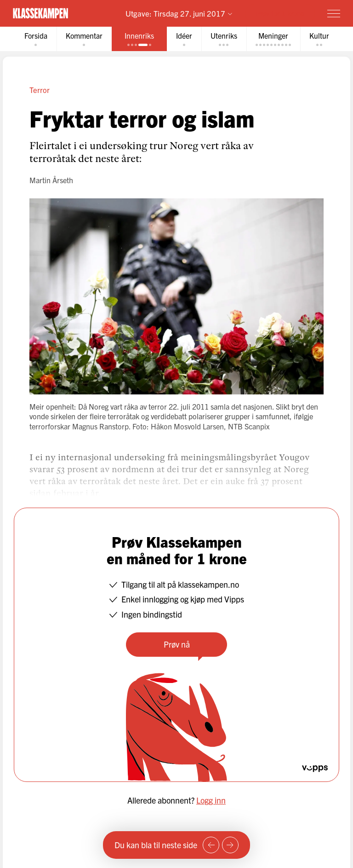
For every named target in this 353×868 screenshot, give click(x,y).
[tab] (36, 39)
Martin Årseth (51, 180)
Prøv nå (177, 644)
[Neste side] (230, 845)
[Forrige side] (211, 845)
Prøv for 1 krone (280, 13)
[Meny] (334, 13)
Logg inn (211, 800)
